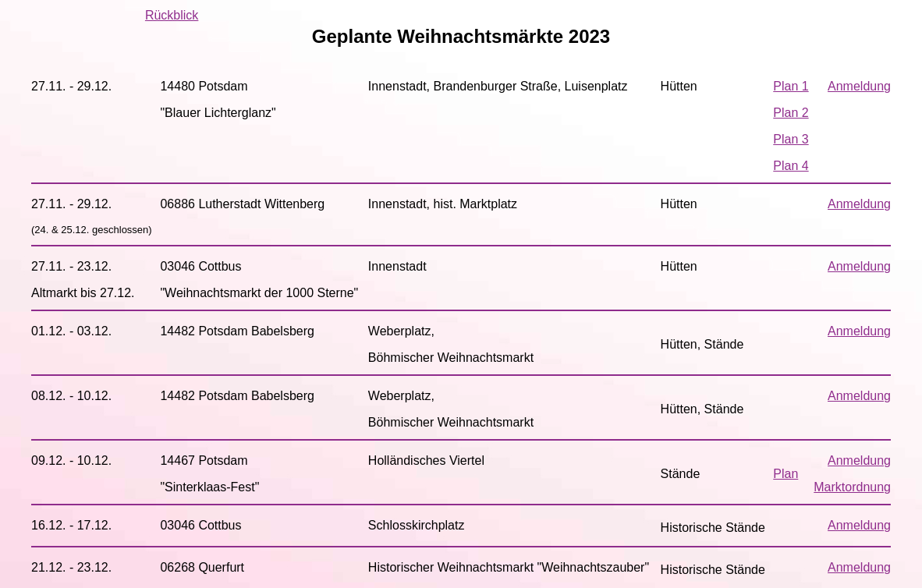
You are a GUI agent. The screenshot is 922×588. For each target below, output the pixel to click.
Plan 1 (791, 86)
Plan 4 (791, 166)
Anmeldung (859, 86)
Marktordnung (852, 487)
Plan (785, 474)
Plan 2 (791, 113)
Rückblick (172, 15)
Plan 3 (791, 139)
